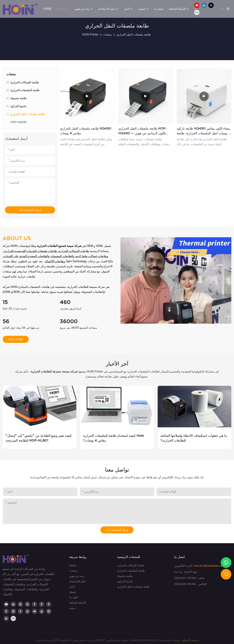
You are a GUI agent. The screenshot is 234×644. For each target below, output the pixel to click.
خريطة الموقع (191, 640)
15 (5, 302)
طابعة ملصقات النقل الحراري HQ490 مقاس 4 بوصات (86, 131)
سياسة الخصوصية (170, 640)
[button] (195, 9)
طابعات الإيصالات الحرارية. (74, 251)
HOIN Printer (90, 35)
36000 (69, 321)
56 (6, 321)
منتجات (107, 35)
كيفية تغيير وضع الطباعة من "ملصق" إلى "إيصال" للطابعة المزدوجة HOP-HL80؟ (39, 438)
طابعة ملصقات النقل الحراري (134, 35)
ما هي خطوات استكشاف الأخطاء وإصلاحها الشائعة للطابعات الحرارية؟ (194, 438)
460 (65, 302)
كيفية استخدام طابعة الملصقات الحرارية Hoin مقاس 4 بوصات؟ (113, 438)
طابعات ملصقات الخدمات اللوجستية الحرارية (31, 251)
